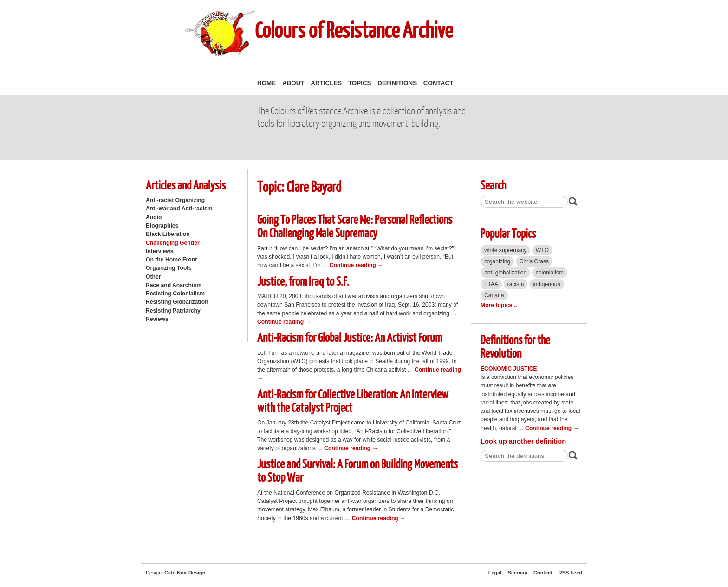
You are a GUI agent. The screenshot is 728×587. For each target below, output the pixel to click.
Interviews (160, 251)
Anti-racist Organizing (175, 200)
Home (266, 83)
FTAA (491, 284)
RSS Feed (570, 573)
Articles (326, 83)
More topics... (499, 305)
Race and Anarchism (174, 285)
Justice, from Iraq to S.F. (303, 281)
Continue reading (357, 265)
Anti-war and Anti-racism (179, 209)
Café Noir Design (185, 573)
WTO (542, 250)
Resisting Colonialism (175, 293)
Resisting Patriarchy (173, 311)
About (293, 83)
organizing (497, 261)
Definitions (397, 83)
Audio (154, 217)
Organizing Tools (169, 268)
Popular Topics (508, 233)
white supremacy (505, 250)
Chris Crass (534, 261)
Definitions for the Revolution (515, 346)
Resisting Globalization (177, 302)
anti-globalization (505, 273)
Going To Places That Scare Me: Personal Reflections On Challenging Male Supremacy (355, 226)
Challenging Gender (173, 243)
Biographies (162, 226)
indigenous (547, 284)
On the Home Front (171, 260)
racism (516, 284)
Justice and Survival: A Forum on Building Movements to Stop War (357, 470)
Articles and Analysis (186, 185)
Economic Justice (509, 369)
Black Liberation (168, 234)
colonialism (550, 273)
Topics (360, 83)
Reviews (157, 319)
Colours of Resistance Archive (354, 29)
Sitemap (517, 573)
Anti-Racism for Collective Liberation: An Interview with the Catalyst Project (353, 400)
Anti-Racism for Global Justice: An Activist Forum (350, 337)
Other (153, 277)
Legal (495, 573)
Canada (494, 295)
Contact (438, 83)
